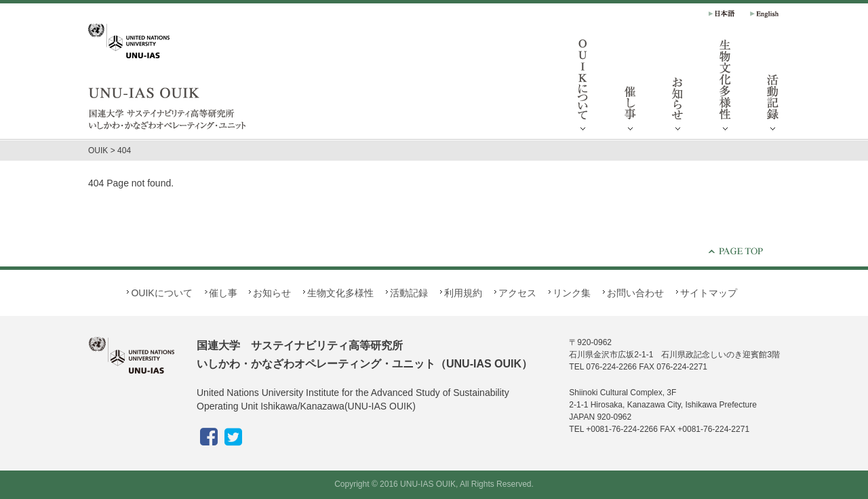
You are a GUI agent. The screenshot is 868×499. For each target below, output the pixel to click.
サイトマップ (709, 293)
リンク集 (572, 293)
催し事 (631, 88)
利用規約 (463, 293)
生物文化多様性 (726, 88)
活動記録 (773, 88)
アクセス (517, 293)
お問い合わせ (635, 293)
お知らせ (678, 88)
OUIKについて (583, 88)
